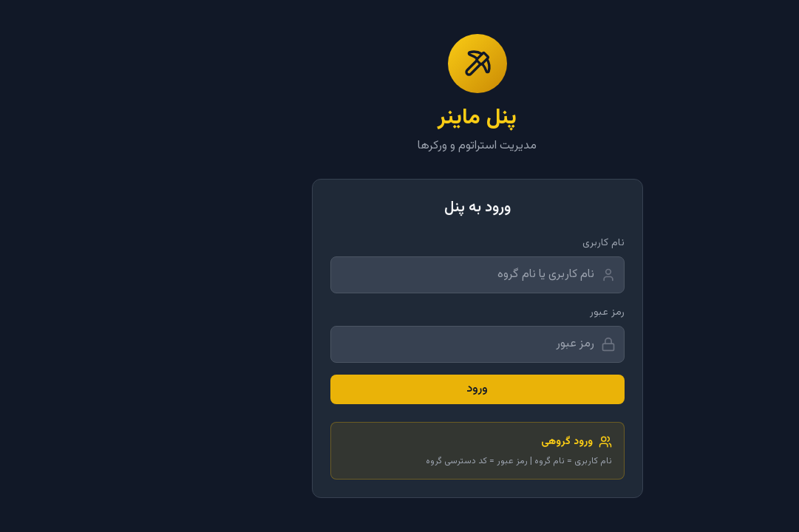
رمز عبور (530, 313)
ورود (399, 389)
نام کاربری (526, 243)
